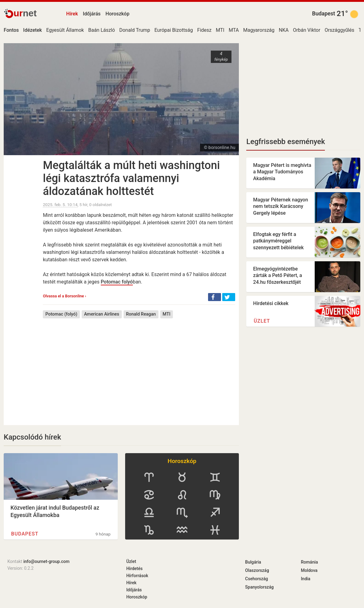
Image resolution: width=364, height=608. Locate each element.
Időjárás (92, 14)
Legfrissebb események (286, 142)
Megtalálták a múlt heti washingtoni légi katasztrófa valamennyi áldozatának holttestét (131, 178)
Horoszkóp (117, 14)
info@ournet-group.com (47, 561)
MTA (234, 30)
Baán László (102, 30)
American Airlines (102, 314)
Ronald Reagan (141, 314)
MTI (220, 30)
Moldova (309, 570)
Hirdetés (135, 569)
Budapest (324, 14)
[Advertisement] (139, 367)
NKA (284, 30)
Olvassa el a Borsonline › (64, 296)
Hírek (72, 14)
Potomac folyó (117, 282)
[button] (215, 297)
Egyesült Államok (65, 30)
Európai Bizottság (174, 30)
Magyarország (259, 30)
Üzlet (262, 321)
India (306, 579)
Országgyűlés (339, 30)
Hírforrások (137, 576)
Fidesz (204, 30)
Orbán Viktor (307, 30)
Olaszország (257, 570)
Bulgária (253, 562)
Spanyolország (259, 587)
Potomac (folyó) (61, 314)
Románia (309, 562)
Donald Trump (135, 30)
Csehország (256, 579)
